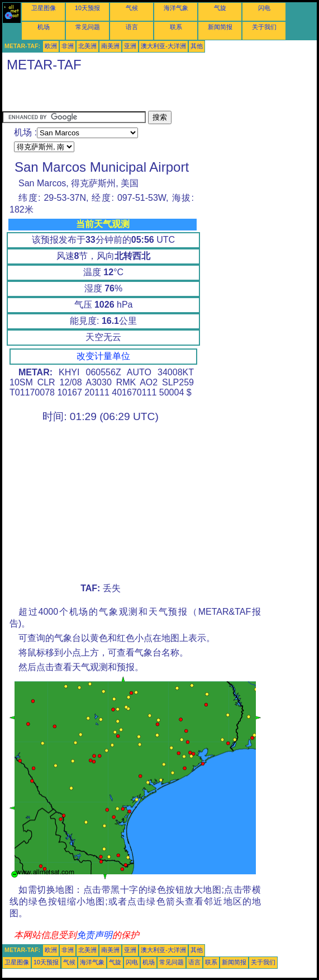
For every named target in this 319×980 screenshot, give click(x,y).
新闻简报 (220, 27)
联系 (176, 27)
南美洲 (110, 46)
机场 (44, 27)
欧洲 (51, 46)
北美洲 (87, 46)
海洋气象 (176, 8)
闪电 (264, 8)
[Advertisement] (133, 94)
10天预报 (87, 8)
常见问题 (88, 27)
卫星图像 (44, 8)
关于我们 (264, 27)
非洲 (68, 46)
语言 (132, 27)
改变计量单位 (103, 356)
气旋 (220, 8)
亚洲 (130, 46)
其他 (197, 46)
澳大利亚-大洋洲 (163, 46)
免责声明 (94, 935)
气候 (132, 8)
